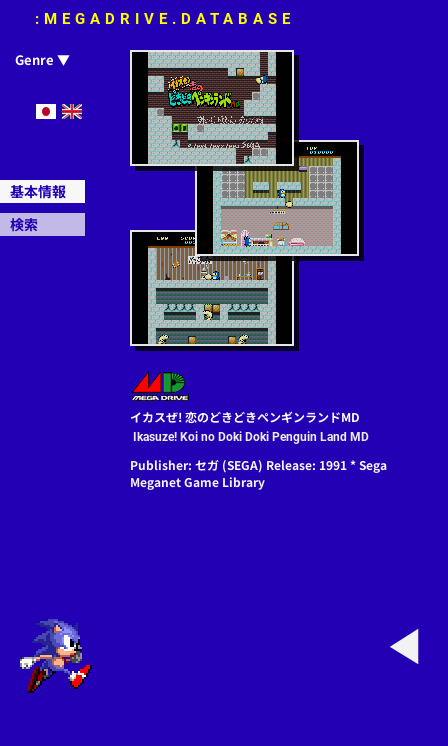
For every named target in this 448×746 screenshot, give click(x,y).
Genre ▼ (42, 59)
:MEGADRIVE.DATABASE (165, 19)
